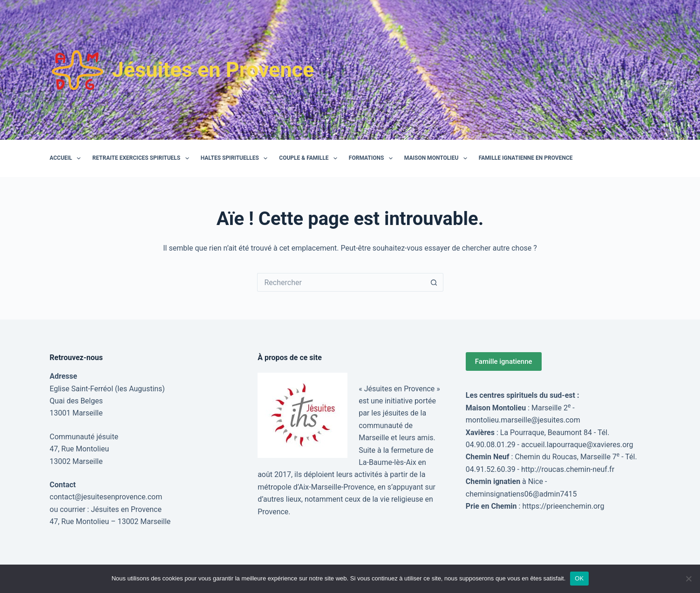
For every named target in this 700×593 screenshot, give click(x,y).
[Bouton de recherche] (434, 282)
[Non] (688, 579)
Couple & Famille (310, 158)
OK (579, 578)
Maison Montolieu (438, 158)
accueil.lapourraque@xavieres (571, 445)
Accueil (67, 158)
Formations (373, 158)
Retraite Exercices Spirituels (142, 158)
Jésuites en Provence (213, 70)
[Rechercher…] (341, 282)
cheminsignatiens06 (499, 494)
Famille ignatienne (504, 361)
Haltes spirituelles (236, 158)
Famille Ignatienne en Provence (526, 158)
